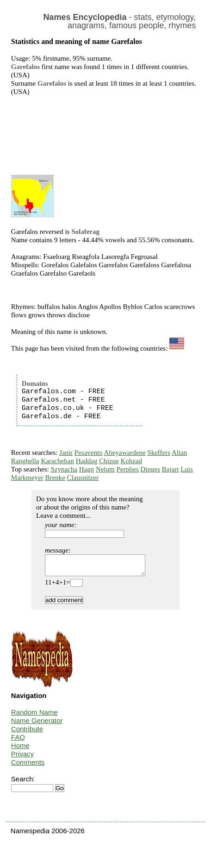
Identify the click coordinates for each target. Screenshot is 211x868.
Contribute (27, 733)
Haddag (87, 461)
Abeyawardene (125, 453)
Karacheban (57, 461)
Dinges (151, 469)
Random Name (34, 716)
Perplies (127, 469)
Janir (66, 453)
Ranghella (25, 461)
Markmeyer (27, 478)
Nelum (105, 469)
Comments (28, 766)
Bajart (171, 469)
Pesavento (89, 453)
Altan (179, 453)
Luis (187, 469)
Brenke (55, 478)
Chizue (109, 461)
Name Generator (37, 725)
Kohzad (131, 461)
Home (20, 750)
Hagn (87, 469)
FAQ (18, 741)
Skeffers (159, 453)
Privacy (22, 758)
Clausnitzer (83, 478)
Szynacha (64, 469)
